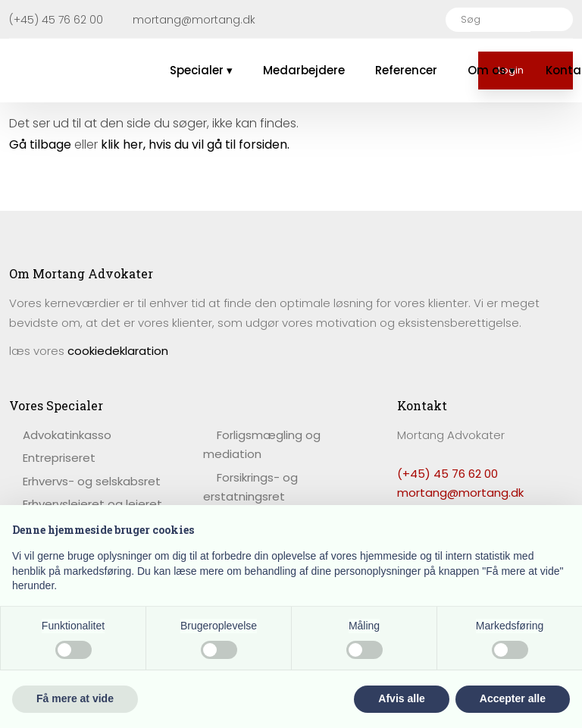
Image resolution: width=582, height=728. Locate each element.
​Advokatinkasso (67, 435)
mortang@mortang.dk (460, 493)
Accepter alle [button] (513, 698)
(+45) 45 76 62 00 (447, 474)
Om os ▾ (491, 70)
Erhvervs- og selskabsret (92, 481)
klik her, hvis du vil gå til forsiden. (195, 144)
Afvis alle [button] (401, 698)
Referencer (406, 70)
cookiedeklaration (118, 351)
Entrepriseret (59, 458)
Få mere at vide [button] (75, 698)
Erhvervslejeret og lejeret (92, 504)
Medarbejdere (304, 70)
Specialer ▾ (201, 70)
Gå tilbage (40, 144)
